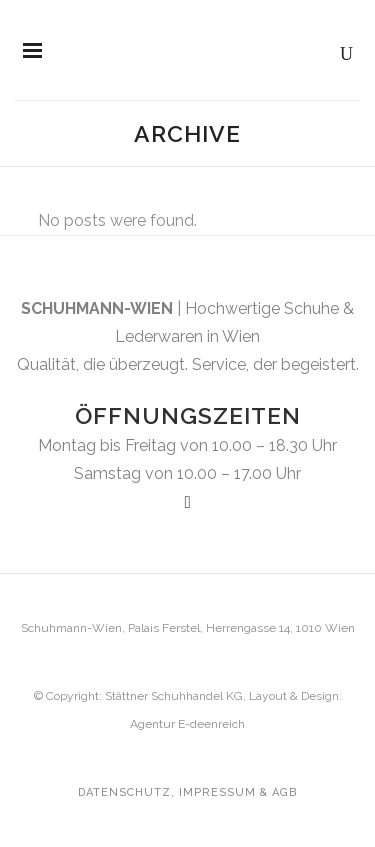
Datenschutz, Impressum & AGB (187, 792)
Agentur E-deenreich (187, 724)
